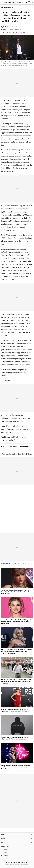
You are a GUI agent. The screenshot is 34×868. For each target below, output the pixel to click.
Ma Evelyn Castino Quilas (11, 27)
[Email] (21, 33)
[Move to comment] (24, 33)
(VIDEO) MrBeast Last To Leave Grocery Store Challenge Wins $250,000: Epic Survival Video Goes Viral (16, 681)
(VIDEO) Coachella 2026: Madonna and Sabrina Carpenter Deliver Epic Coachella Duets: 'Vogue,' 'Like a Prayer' (17, 651)
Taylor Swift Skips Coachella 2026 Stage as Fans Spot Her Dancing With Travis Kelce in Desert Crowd (15, 592)
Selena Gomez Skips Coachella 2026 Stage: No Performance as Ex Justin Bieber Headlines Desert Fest (16, 622)
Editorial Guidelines (25, 454)
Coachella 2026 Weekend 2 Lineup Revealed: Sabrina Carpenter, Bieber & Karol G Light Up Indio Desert (16, 767)
